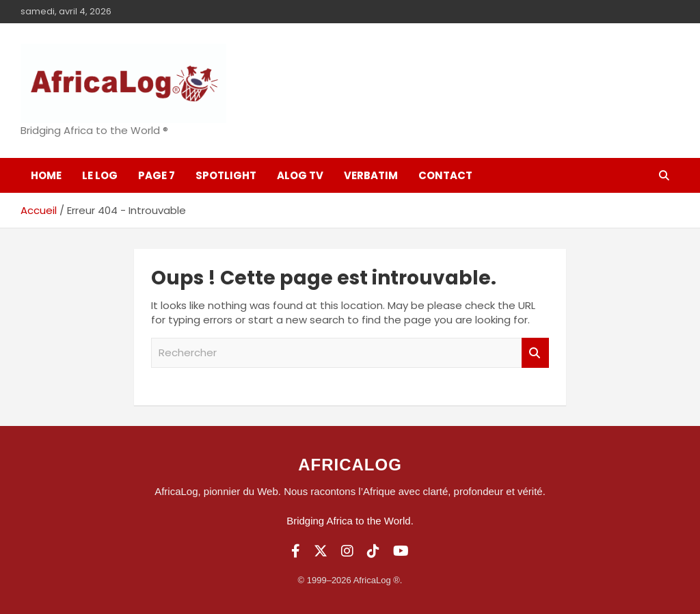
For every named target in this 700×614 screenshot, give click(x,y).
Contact (445, 175)
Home (46, 175)
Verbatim (371, 175)
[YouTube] (401, 551)
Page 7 (157, 175)
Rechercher (535, 353)
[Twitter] (321, 551)
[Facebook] (296, 551)
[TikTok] (373, 551)
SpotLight (226, 175)
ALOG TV (300, 175)
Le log (100, 175)
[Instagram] (347, 551)
